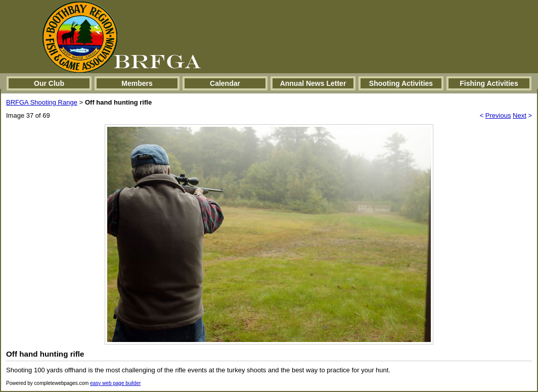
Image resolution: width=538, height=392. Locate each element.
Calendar (225, 83)
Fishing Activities (489, 83)
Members (137, 83)
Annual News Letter (313, 83)
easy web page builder (115, 383)
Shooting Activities (401, 83)
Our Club (49, 83)
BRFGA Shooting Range (42, 102)
